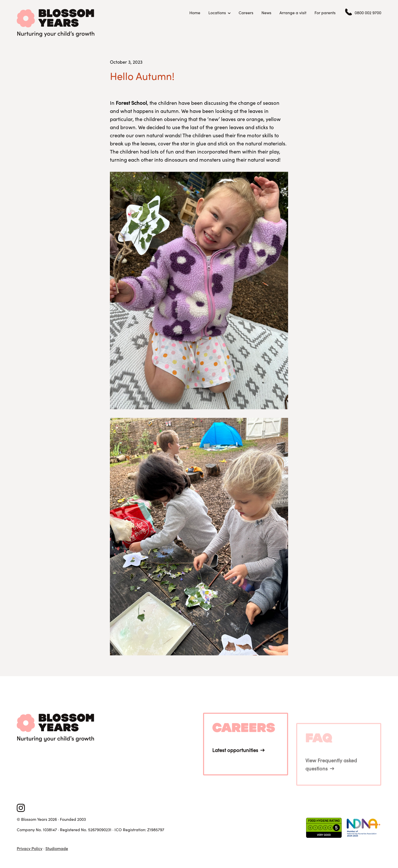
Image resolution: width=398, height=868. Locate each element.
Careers (246, 13)
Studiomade (57, 848)
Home (195, 13)
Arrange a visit (293, 13)
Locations (217, 13)
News (266, 13)
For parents (325, 13)
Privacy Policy (30, 848)
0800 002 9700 (368, 13)
